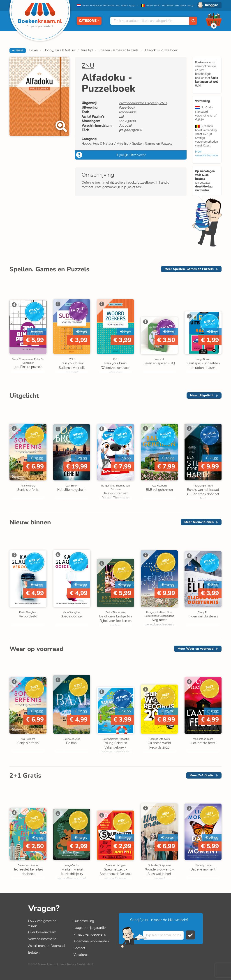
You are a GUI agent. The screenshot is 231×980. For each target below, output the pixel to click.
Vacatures (81, 955)
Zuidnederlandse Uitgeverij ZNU (143, 103)
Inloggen (212, 5)
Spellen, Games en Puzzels (119, 50)
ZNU (88, 66)
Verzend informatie (42, 939)
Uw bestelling (84, 921)
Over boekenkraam (42, 932)
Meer (189, 269)
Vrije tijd (87, 50)
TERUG (18, 50)
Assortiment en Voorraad (46, 946)
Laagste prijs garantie (90, 928)
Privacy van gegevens (90, 934)
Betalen (34, 953)
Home (33, 50)
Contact (79, 948)
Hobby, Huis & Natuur (59, 50)
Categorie (89, 21)
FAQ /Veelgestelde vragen (42, 923)
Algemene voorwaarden (91, 941)
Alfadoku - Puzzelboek (161, 50)
